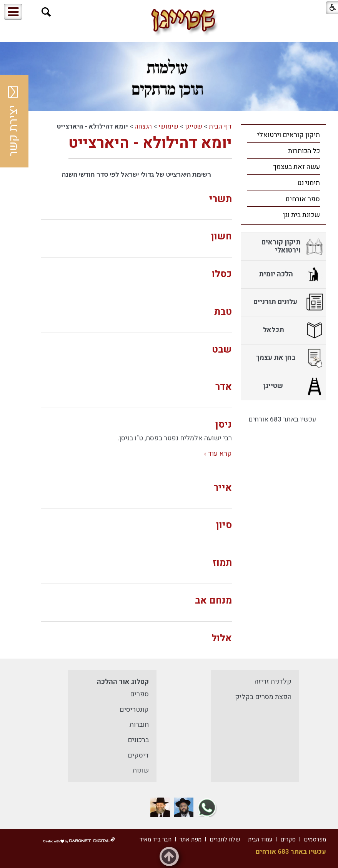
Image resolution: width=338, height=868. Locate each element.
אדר (224, 387)
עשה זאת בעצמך (296, 167)
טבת (223, 312)
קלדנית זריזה (273, 682)
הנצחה (143, 126)
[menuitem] (284, 135)
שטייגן (194, 126)
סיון (224, 525)
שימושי (168, 126)
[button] (46, 12)
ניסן (224, 425)
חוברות (139, 725)
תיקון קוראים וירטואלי (289, 135)
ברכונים (138, 740)
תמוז (222, 563)
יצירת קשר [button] (13, 121)
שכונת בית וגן (301, 215)
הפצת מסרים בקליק (263, 697)
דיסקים (138, 755)
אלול (222, 638)
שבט (222, 350)
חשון (221, 237)
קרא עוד (220, 454)
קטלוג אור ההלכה (123, 682)
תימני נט (309, 183)
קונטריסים (134, 710)
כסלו (222, 274)
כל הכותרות (304, 151)
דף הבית (220, 126)
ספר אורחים (303, 199)
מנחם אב (213, 601)
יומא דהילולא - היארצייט (150, 143)
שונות (141, 770)
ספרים (139, 694)
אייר (223, 488)
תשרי (221, 199)
